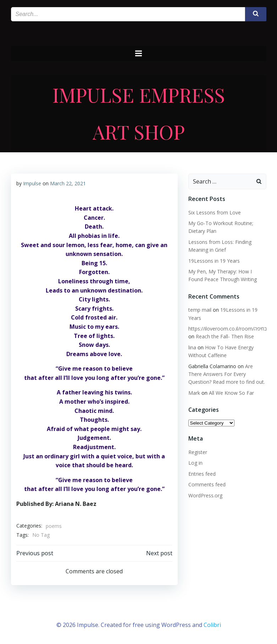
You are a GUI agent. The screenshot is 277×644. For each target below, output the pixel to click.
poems (54, 526)
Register (198, 452)
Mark (194, 393)
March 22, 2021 (68, 183)
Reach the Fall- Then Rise (225, 336)
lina (192, 347)
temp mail (200, 310)
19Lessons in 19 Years (214, 261)
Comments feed (207, 484)
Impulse (32, 183)
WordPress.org (205, 495)
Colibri (212, 625)
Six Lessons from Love (215, 212)
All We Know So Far (231, 393)
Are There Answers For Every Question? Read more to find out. (227, 374)
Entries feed (202, 474)
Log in (195, 463)
